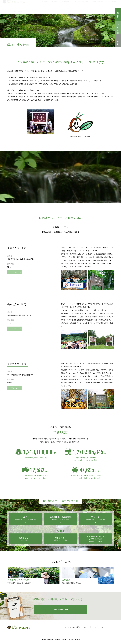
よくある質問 (118, 29)
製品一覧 (55, 4)
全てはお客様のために (82, 4)
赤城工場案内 (66, 4)
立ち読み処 (118, 41)
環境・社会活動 (98, 4)
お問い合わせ (112, 4)
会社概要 (45, 4)
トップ (9, 11)
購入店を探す (118, 16)
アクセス (14, 277)
